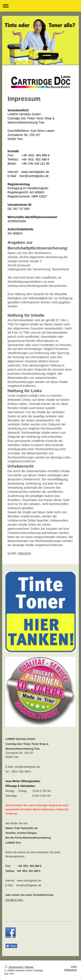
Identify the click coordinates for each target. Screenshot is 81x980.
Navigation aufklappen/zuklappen (40, 6)
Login (74, 966)
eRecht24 (24, 553)
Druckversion (14, 967)
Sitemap (29, 967)
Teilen (11, 946)
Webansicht (71, 970)
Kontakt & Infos (14, 900)
